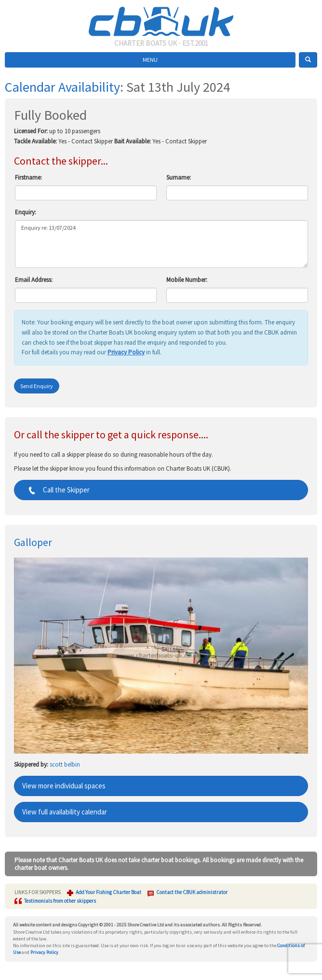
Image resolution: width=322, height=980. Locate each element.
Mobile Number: (187, 280)
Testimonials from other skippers (60, 901)
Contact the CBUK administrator (192, 892)
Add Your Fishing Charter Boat (108, 892)
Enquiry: (26, 212)
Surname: (179, 177)
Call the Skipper (56, 490)
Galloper (33, 542)
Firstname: (28, 177)
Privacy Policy (126, 352)
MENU (150, 60)
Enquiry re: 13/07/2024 (161, 244)
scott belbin (65, 764)
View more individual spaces (64, 786)
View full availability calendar (65, 812)
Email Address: (34, 280)
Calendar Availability (62, 87)
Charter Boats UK (161, 19)
